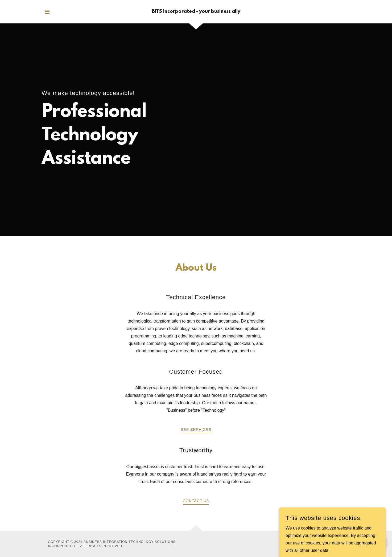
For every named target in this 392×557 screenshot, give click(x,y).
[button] (47, 12)
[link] (196, 12)
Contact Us (196, 501)
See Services (196, 430)
